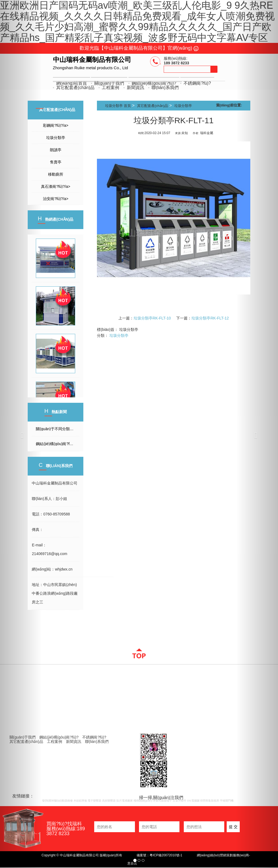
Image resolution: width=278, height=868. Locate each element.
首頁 (127, 106)
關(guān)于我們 (23, 737)
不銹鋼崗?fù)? (197, 83)
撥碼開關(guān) (143, 801)
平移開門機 (227, 801)
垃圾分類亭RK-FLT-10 (152, 318)
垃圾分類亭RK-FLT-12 (210, 318)
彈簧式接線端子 (162, 801)
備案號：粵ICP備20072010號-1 (159, 855)
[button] (21, 434)
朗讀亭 (56, 150)
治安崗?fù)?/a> (56, 199)
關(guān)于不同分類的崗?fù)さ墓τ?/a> (58, 429)
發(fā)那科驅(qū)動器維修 (57, 801)
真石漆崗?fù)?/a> (56, 186)
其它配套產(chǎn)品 (75, 88)
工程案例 (110, 88)
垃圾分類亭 (56, 138)
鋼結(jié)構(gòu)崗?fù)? (59, 737)
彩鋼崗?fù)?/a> (56, 125)
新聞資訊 (135, 88)
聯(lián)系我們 (165, 88)
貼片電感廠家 (125, 801)
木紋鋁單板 (80, 801)
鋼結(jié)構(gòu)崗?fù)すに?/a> (58, 444)
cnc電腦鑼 (193, 801)
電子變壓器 (94, 801)
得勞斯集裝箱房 (210, 801)
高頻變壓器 (109, 801)
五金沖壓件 (179, 801)
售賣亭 (56, 162)
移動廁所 (56, 174)
